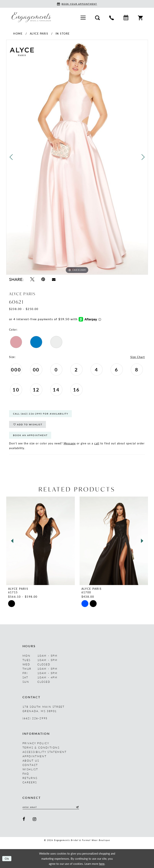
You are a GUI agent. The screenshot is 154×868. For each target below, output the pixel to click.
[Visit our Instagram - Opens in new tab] (35, 819)
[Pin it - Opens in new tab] (43, 279)
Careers (30, 782)
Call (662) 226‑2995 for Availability (41, 414)
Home (18, 33)
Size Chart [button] (138, 357)
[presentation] (41, 541)
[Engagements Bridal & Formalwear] (31, 17)
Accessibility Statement (45, 752)
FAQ (26, 773)
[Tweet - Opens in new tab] (32, 279)
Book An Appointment (30, 435)
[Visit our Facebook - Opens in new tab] (24, 819)
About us (31, 760)
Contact (30, 765)
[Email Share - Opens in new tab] (54, 279)
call (97, 443)
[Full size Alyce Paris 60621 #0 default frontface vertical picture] (77, 157)
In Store (63, 33)
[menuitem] (83, 17)
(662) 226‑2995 (35, 718)
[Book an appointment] (77, 4)
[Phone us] (112, 17)
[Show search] (97, 17)
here (102, 863)
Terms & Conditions (41, 747)
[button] (83, 17)
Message (70, 443)
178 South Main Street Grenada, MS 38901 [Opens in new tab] (44, 709)
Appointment (35, 756)
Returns (30, 778)
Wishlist (30, 769)
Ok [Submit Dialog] (7, 858)
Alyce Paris (39, 33)
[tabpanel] (77, 157)
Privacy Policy (36, 743)
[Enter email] (51, 807)
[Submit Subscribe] (77, 807)
